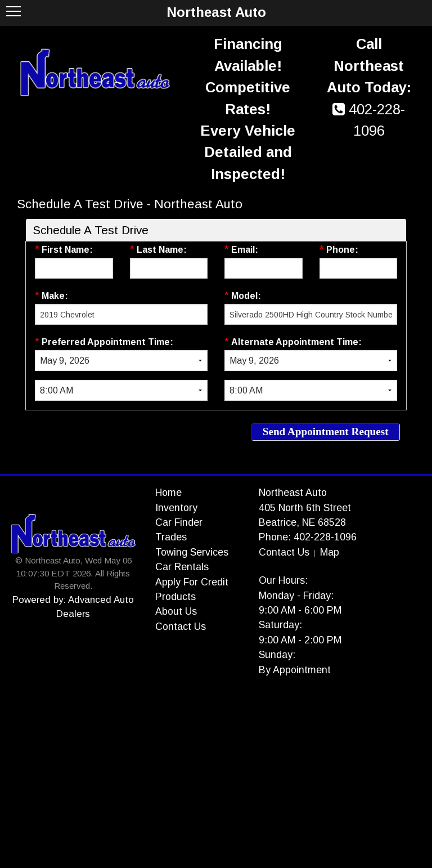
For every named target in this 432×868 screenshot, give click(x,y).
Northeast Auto (293, 493)
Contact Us (181, 627)
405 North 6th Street (305, 508)
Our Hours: (283, 580)
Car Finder (179, 522)
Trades (171, 537)
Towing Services (192, 552)
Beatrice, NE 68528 (302, 522)
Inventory (176, 508)
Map (330, 552)
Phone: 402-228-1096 (308, 537)
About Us (176, 611)
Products (175, 597)
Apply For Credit (192, 582)
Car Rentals (182, 567)
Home (168, 493)
